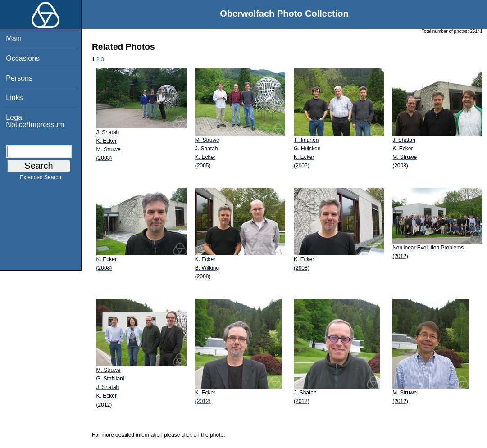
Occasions (23, 58)
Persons (19, 78)
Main (14, 38)
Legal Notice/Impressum (35, 121)
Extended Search (41, 179)
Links (14, 97)
